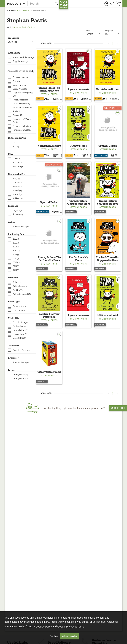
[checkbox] (22, 57)
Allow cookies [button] (70, 636)
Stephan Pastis (49, 94)
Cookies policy (44, 627)
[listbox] (113, 34)
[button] (43, 4)
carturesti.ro (24, 11)
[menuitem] (106, 4)
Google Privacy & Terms (71, 627)
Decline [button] (54, 636)
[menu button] (16, 4)
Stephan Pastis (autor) (24, 27)
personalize (99, 622)
